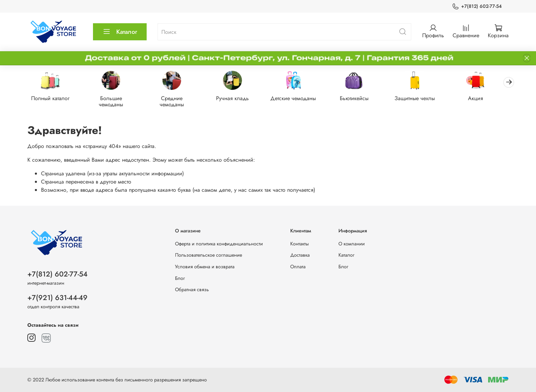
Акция (485, 99)
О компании (352, 244)
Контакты (299, 244)
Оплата (298, 267)
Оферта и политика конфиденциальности (219, 244)
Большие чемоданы (113, 102)
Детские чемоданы (299, 99)
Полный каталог (51, 99)
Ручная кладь (237, 99)
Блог (180, 278)
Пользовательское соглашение (209, 255)
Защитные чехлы (423, 99)
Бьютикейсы (361, 99)
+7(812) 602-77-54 (477, 6)
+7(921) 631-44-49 (57, 298)
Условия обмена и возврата (205, 267)
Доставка (300, 255)
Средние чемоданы (175, 102)
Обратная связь (192, 289)
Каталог (120, 32)
